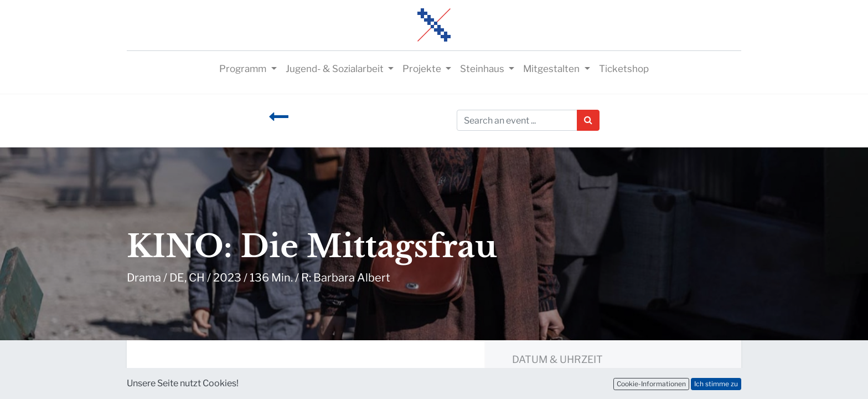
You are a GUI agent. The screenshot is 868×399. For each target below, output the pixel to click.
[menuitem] (624, 69)
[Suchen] (588, 120)
